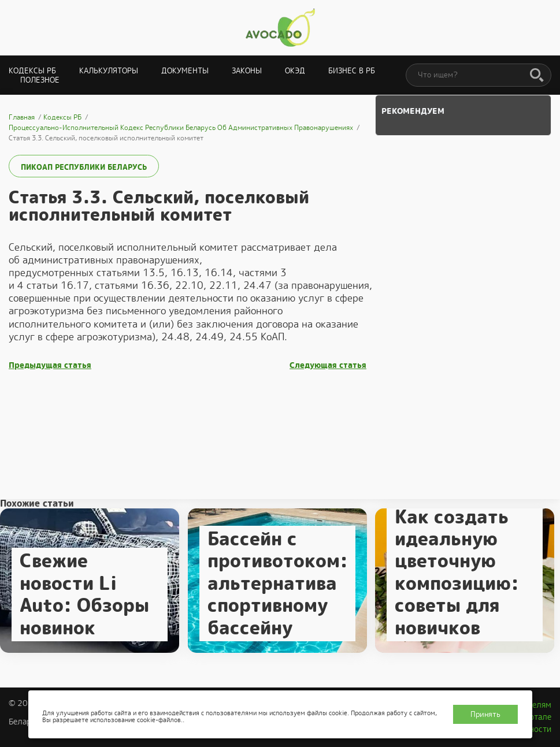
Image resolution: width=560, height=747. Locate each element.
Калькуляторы (109, 71)
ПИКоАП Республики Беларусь (84, 167)
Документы (185, 71)
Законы (247, 71)
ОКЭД (295, 71)
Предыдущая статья (50, 365)
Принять (485, 714)
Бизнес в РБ (352, 71)
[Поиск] (537, 76)
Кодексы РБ (32, 71)
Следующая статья (328, 365)
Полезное (40, 80)
